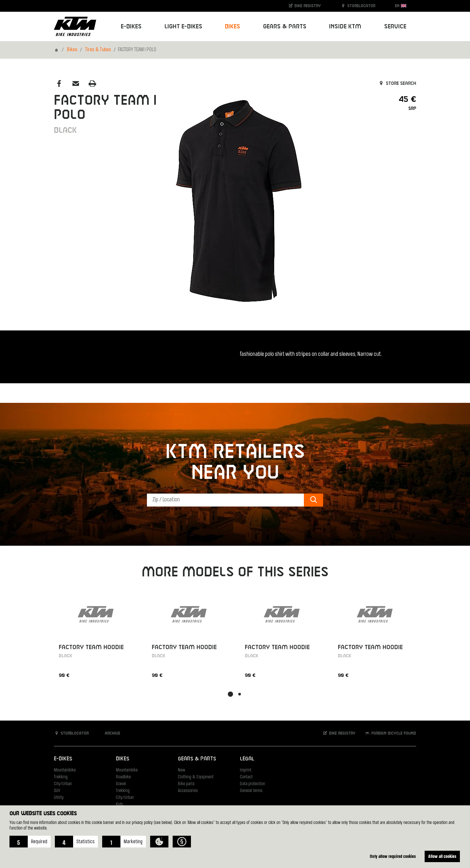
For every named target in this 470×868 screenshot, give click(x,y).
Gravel (121, 784)
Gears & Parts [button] (285, 27)
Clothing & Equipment (196, 777)
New (181, 770)
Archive (109, 733)
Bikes (72, 50)
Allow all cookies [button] (442, 856)
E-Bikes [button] (131, 27)
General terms (251, 791)
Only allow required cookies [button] (392, 856)
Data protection (252, 784)
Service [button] (395, 27)
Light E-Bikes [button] (183, 27)
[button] (30, 842)
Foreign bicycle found (390, 733)
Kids (119, 805)
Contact (246, 777)
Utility (59, 798)
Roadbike (123, 777)
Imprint (246, 770)
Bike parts (186, 784)
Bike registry (305, 6)
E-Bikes (63, 759)
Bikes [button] (233, 27)
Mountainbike (65, 770)
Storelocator (358, 6)
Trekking (61, 777)
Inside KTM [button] (345, 27)
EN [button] (401, 6)
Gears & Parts (197, 759)
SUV (57, 791)
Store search (397, 84)
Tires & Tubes (98, 50)
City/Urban (63, 784)
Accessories (188, 791)
